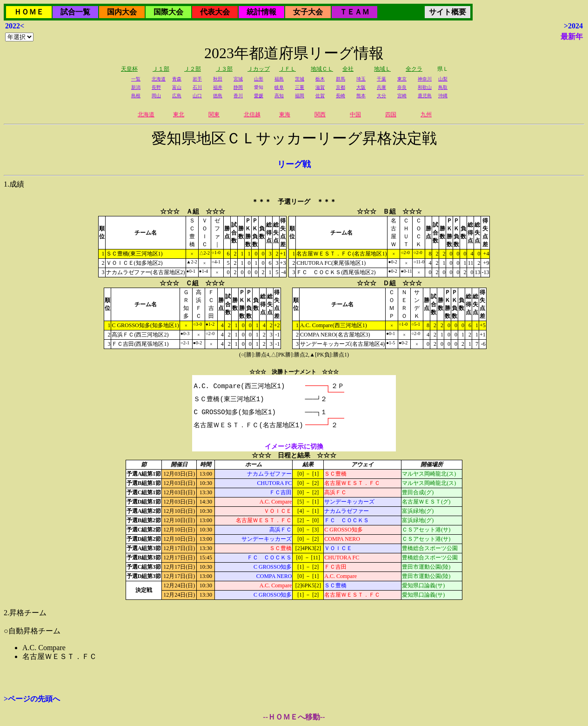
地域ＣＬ (322, 69)
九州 (426, 114)
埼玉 (361, 79)
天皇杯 (129, 69)
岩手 (197, 79)
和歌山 (425, 87)
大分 (381, 96)
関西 (320, 114)
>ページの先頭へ (32, 699)
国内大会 (122, 12)
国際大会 (168, 12)
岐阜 (279, 87)
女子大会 (308, 12)
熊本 (361, 96)
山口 (197, 96)
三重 (300, 87)
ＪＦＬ (287, 69)
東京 (402, 79)
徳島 (218, 96)
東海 (285, 114)
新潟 (136, 87)
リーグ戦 (294, 164)
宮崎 (402, 96)
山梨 (443, 79)
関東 (214, 114)
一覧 (136, 79)
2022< (15, 26)
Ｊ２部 (193, 69)
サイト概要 (448, 12)
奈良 (402, 87)
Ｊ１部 (161, 69)
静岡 (238, 87)
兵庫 (381, 87)
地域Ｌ (382, 69)
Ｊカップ (259, 69)
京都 (341, 87)
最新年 (572, 37)
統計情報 (261, 12)
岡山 (156, 96)
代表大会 (215, 12)
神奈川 (425, 79)
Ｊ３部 (224, 69)
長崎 (341, 96)
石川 (197, 87)
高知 (279, 96)
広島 (177, 96)
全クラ (414, 69)
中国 (355, 114)
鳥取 (443, 87)
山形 (259, 79)
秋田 (218, 79)
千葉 (381, 79)
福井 (218, 87)
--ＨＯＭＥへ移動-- (294, 717)
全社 (348, 69)
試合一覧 (75, 12)
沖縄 (443, 96)
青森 (177, 79)
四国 (391, 114)
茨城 (300, 79)
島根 (136, 96)
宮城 (238, 79)
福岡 (300, 96)
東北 (179, 114)
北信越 (252, 114)
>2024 (573, 26)
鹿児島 (425, 96)
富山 (177, 87)
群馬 (341, 79)
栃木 (320, 79)
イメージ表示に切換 (294, 447)
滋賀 (320, 87)
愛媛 (259, 96)
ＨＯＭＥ (29, 12)
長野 (156, 87)
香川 (238, 96)
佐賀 (320, 96)
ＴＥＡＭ (354, 12)
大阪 (361, 87)
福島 (279, 79)
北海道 (159, 79)
